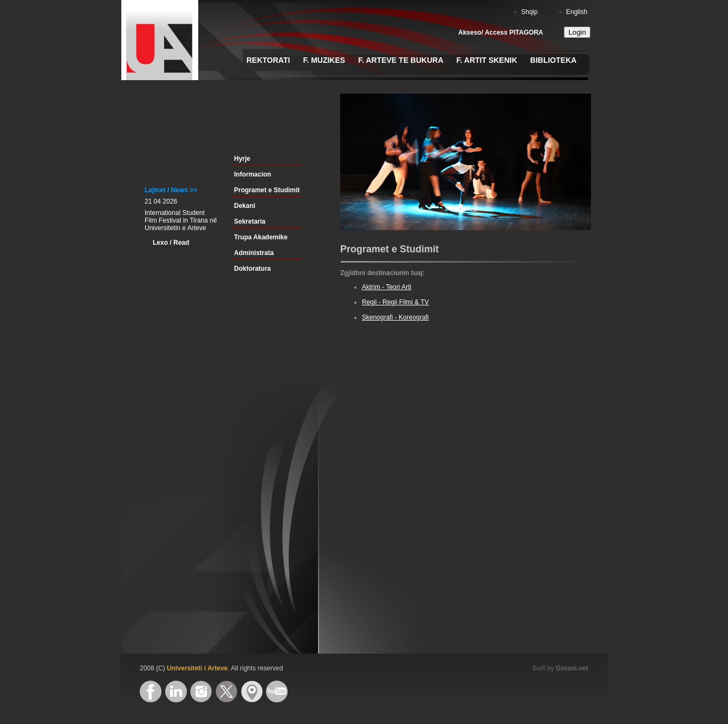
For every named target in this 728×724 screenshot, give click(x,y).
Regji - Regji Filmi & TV (395, 302)
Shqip (529, 12)
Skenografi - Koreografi (395, 317)
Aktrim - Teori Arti (386, 287)
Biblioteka (554, 60)
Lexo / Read (171, 243)
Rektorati (268, 60)
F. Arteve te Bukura (401, 60)
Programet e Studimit (267, 190)
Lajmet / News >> (171, 190)
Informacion (253, 174)
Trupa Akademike (261, 237)
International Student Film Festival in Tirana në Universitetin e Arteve (181, 220)
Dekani (245, 206)
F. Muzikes (324, 60)
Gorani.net (572, 668)
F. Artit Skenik (487, 60)
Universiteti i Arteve (197, 668)
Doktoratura (252, 269)
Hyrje (242, 159)
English (577, 12)
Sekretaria (250, 221)
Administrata (254, 253)
